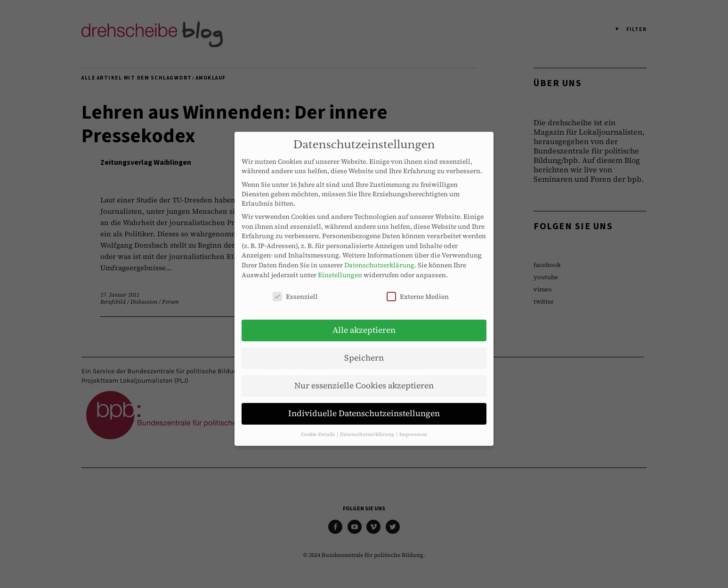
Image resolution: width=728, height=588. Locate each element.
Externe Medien (418, 290)
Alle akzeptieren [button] (364, 323)
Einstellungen (340, 267)
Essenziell (295, 290)
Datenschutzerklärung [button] (368, 427)
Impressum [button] (413, 427)
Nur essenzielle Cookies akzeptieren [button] (364, 379)
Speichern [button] (364, 351)
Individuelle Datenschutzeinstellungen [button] (364, 406)
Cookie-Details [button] (318, 427)
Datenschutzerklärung (379, 258)
